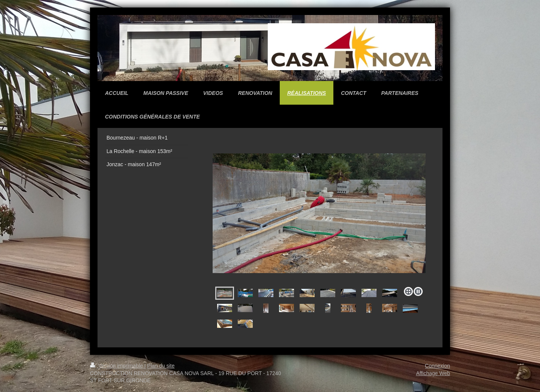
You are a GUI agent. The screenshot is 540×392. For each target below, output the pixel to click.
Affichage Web (433, 373)
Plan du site (161, 366)
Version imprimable (117, 366)
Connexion (437, 366)
